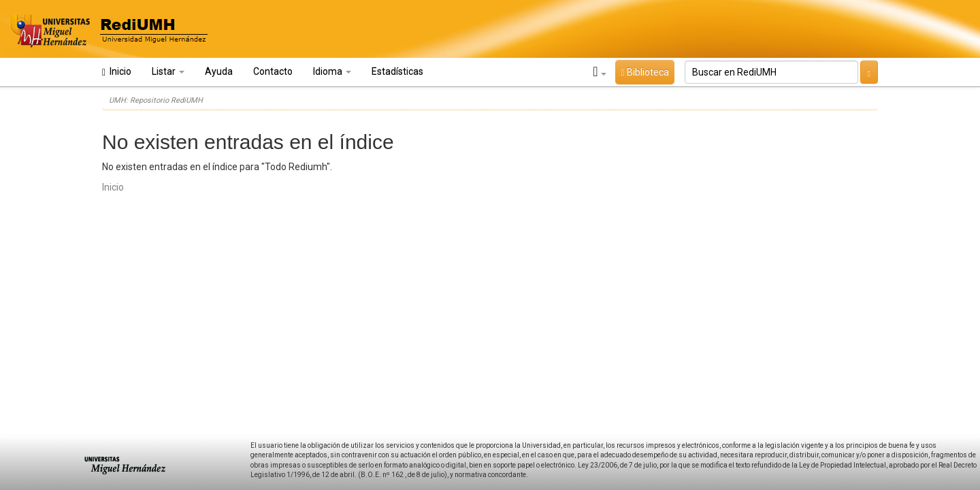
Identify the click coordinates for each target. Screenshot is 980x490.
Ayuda (219, 71)
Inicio (117, 72)
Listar (168, 71)
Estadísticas (397, 71)
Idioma (332, 71)
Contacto (273, 71)
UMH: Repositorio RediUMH (156, 100)
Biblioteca (644, 72)
